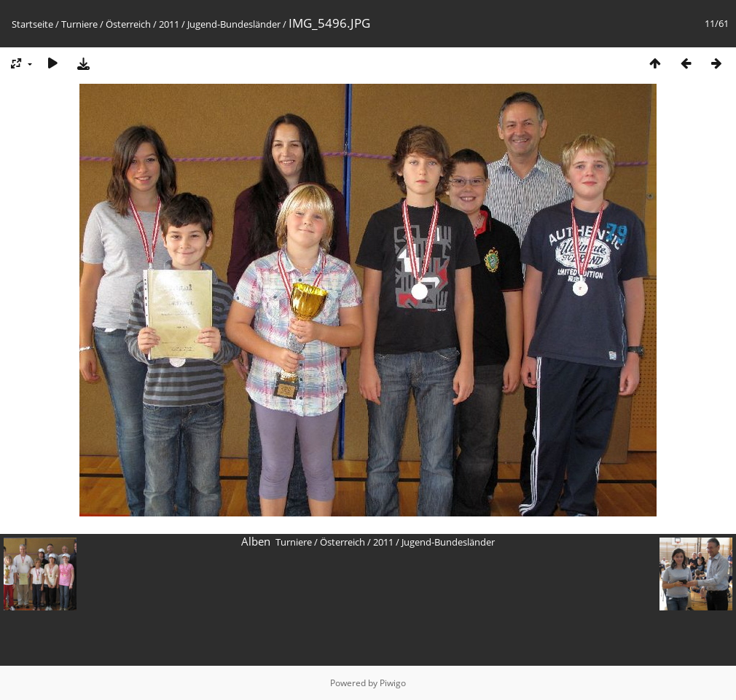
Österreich (128, 24)
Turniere (79, 24)
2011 (169, 24)
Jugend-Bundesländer (234, 24)
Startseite (32, 24)
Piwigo (393, 683)
